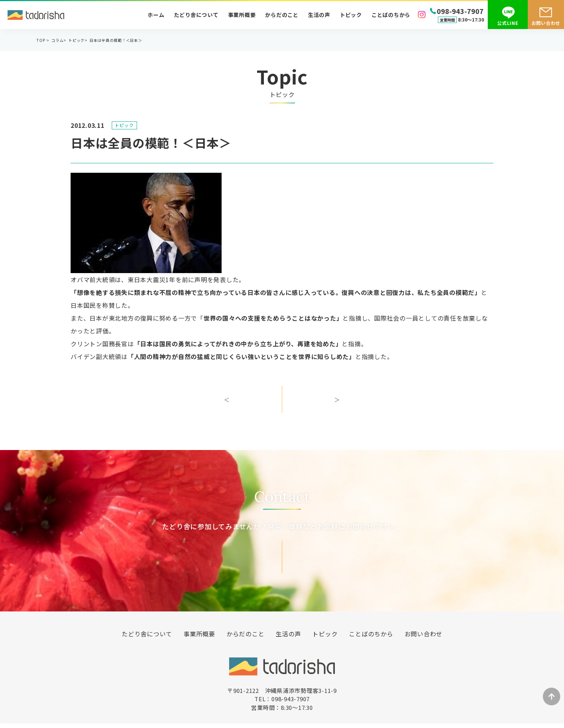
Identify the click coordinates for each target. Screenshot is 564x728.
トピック (351, 15)
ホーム (156, 15)
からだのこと (282, 15)
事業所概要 (242, 15)
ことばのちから (391, 15)
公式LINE (508, 23)
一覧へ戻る (282, 405)
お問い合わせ (546, 23)
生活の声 (319, 15)
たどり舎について (196, 15)
